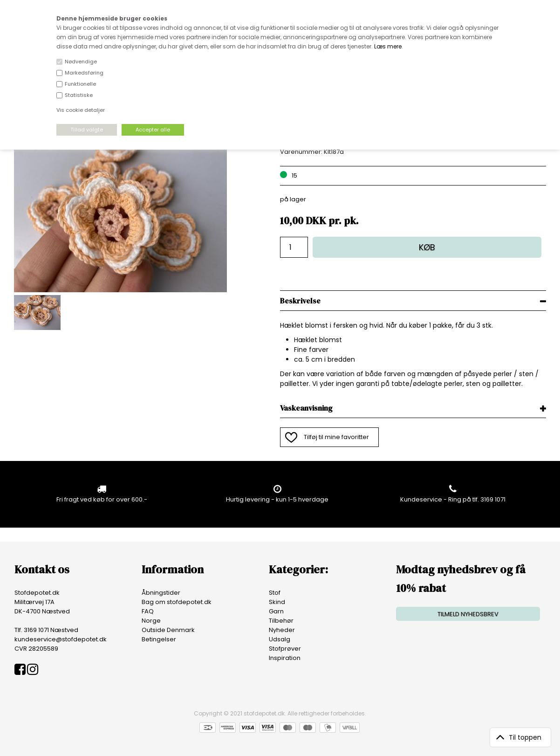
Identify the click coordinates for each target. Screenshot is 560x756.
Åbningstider (161, 593)
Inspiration (285, 658)
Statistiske (79, 95)
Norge (151, 621)
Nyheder (282, 630)
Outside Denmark (168, 630)
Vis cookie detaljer (81, 110)
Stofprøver (285, 649)
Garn (276, 611)
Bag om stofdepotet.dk (177, 602)
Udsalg (280, 639)
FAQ (148, 611)
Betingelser (159, 639)
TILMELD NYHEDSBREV (468, 614)
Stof (275, 593)
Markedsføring (84, 73)
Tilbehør (281, 621)
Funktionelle (80, 84)
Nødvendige (81, 62)
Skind (277, 602)
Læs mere (388, 46)
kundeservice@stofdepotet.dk (61, 639)
